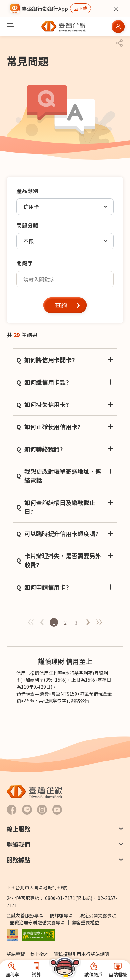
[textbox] (65, 279)
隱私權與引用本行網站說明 (81, 954)
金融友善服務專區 (25, 915)
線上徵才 (39, 954)
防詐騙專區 (61, 915)
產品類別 (28, 191)
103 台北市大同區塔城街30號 (37, 887)
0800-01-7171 (60, 898)
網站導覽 (16, 954)
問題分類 (28, 225)
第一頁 (88, 622)
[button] (10, 27)
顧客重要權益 (85, 922)
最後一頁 (99, 622)
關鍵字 (25, 263)
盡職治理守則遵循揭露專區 (37, 922)
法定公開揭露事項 (98, 915)
